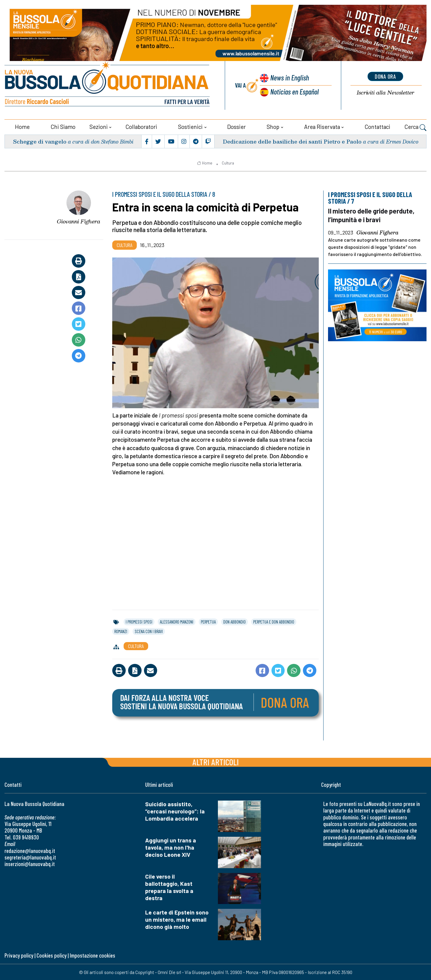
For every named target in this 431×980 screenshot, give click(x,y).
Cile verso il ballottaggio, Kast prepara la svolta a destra (169, 887)
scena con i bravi (149, 631)
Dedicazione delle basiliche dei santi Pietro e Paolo (292, 141)
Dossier (236, 126)
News (289, 78)
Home (22, 126)
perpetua (208, 621)
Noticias (295, 91)
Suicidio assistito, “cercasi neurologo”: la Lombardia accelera (175, 811)
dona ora (386, 76)
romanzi (121, 631)
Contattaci (377, 126)
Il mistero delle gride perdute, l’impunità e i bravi (372, 215)
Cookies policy (51, 955)
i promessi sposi (139, 621)
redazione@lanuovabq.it (30, 850)
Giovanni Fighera (79, 221)
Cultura (228, 163)
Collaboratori (141, 126)
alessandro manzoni (177, 621)
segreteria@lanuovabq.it (30, 857)
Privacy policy (19, 955)
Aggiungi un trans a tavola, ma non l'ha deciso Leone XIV (171, 847)
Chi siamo (63, 126)
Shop (273, 126)
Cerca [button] (415, 127)
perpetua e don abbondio (274, 621)
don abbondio (235, 621)
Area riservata (322, 126)
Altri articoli (216, 762)
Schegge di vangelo (40, 141)
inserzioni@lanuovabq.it (30, 864)
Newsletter (386, 93)
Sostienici (190, 126)
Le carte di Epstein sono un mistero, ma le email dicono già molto (177, 919)
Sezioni (99, 126)
